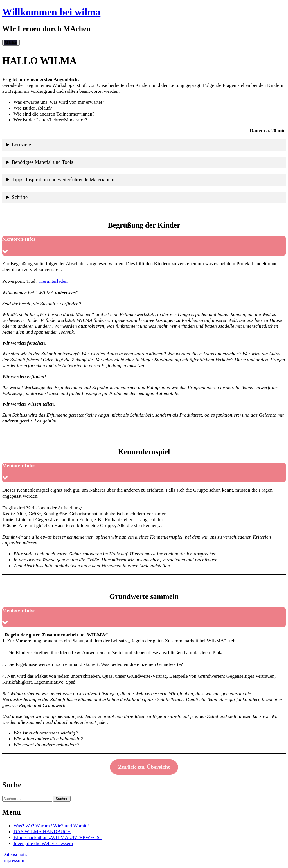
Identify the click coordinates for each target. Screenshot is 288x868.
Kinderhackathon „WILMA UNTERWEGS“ (58, 837)
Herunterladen (54, 281)
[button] (144, 246)
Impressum (13, 860)
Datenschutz (14, 854)
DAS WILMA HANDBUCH (42, 831)
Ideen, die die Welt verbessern (43, 843)
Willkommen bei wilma (51, 12)
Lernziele (21, 145)
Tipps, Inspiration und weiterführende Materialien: (63, 180)
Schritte (20, 197)
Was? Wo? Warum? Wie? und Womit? (51, 826)
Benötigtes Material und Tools (42, 162)
